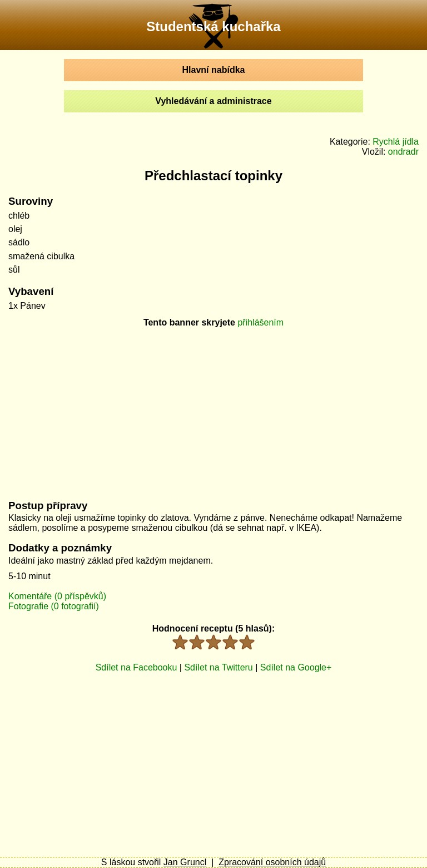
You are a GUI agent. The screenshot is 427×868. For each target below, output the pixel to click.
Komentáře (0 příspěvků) (57, 596)
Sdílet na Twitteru (218, 667)
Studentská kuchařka (213, 26)
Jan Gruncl (185, 862)
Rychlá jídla (396, 142)
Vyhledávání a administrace (213, 101)
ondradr (403, 152)
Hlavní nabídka (214, 70)
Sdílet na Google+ (296, 667)
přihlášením (260, 322)
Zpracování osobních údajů (272, 862)
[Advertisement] (213, 410)
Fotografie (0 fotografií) (54, 606)
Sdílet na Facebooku (136, 667)
